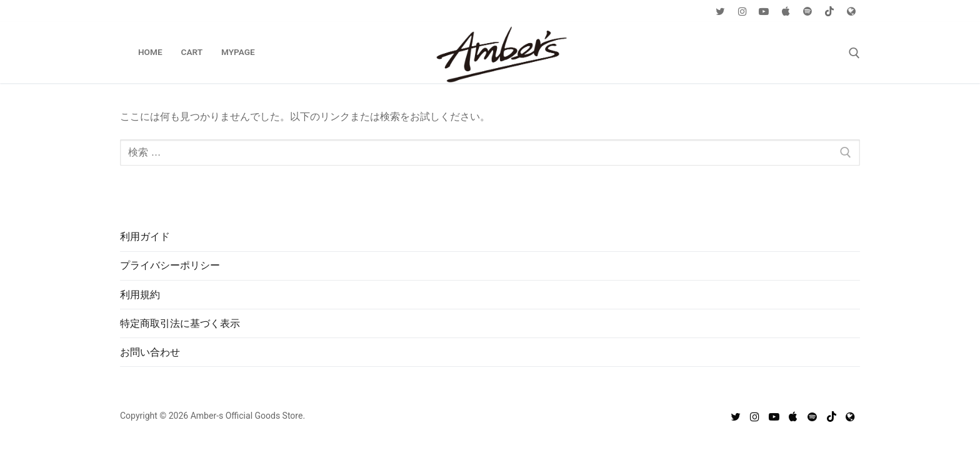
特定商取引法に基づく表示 (180, 323)
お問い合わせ (150, 352)
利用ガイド (145, 237)
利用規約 (140, 295)
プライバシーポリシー (170, 265)
